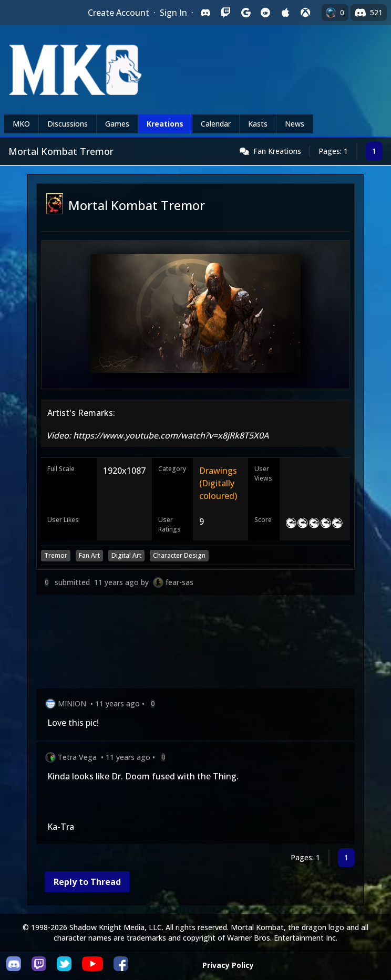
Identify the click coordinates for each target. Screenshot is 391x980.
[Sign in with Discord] (205, 13)
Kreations (165, 124)
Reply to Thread (87, 882)
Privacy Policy (228, 965)
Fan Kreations (277, 151)
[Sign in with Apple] (285, 13)
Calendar (216, 124)
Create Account (119, 13)
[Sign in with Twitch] (225, 13)
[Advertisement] (195, 644)
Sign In (173, 13)
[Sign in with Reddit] (265, 13)
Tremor (56, 555)
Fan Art (89, 555)
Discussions (68, 124)
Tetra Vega (77, 757)
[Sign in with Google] (245, 13)
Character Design (179, 555)
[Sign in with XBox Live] (305, 13)
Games (117, 124)
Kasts (258, 124)
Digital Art (126, 555)
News (295, 124)
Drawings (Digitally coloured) (218, 483)
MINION (72, 703)
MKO (21, 124)
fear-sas (179, 582)
